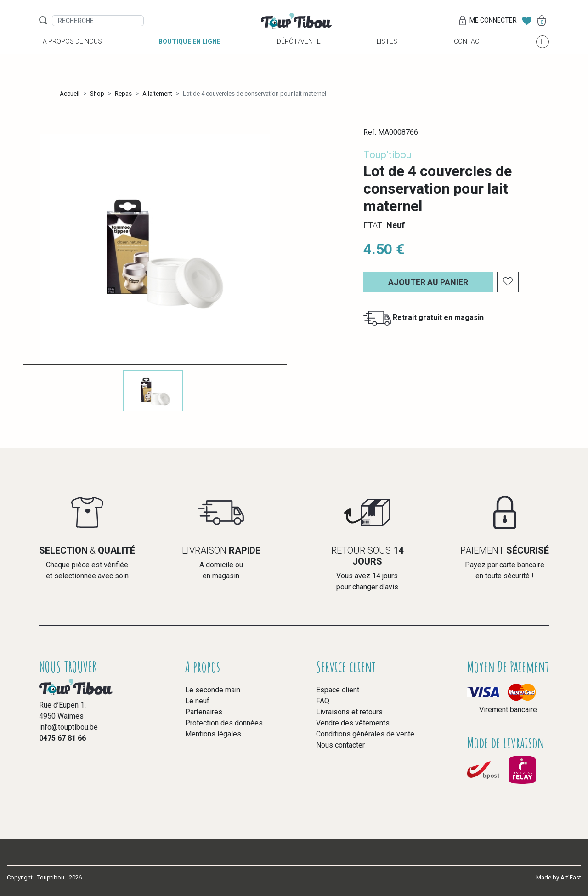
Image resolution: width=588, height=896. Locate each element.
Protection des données (224, 723)
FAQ (323, 701)
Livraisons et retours (349, 712)
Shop (97, 94)
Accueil (70, 94)
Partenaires (204, 712)
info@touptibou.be (68, 727)
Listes (387, 51)
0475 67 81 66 (62, 738)
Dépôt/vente (299, 51)
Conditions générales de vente (365, 734)
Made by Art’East (559, 877)
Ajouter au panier (428, 282)
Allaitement (157, 94)
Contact (469, 51)
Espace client (338, 690)
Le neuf (197, 701)
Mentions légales (213, 734)
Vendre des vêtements (353, 723)
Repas (123, 94)
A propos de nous (72, 51)
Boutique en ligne (189, 51)
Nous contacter (340, 745)
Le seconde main (213, 690)
